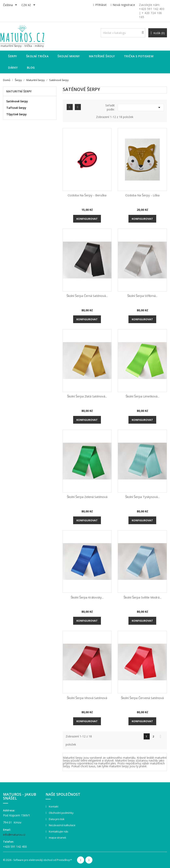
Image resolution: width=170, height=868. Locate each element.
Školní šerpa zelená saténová (87, 497)
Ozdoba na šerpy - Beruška (87, 195)
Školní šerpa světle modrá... (142, 597)
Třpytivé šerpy (17, 114)
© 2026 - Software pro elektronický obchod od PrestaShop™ (37, 860)
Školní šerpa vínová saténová (87, 698)
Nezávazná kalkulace (62, 825)
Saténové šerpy (17, 101)
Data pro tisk (56, 819)
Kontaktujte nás (58, 831)
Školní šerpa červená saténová (142, 698)
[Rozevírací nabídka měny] (29, 5)
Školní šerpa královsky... (87, 597)
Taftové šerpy (16, 108)
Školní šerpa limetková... (142, 396)
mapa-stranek (57, 838)
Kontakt (53, 806)
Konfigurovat (87, 219)
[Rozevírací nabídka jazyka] (11, 5)
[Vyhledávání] (123, 33)
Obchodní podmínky (61, 813)
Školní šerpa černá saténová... (87, 296)
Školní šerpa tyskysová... (142, 497)
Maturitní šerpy (19, 91)
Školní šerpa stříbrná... (142, 296)
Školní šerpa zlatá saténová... (87, 396)
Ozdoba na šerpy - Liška (142, 195)
